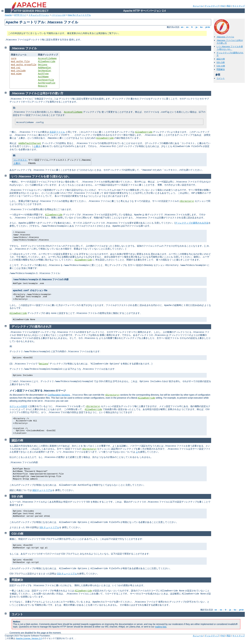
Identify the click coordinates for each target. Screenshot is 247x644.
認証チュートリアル (42, 490)
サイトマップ (239, 6)
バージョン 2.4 (58, 15)
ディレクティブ (212, 6)
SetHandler (45, 71)
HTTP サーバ (20, 15)
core (14, 58)
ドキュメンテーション (39, 15)
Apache (8, 15)
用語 (229, 6)
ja (197, 27)
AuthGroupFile (47, 83)
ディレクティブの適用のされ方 (32, 327)
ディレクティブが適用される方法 (192, 223)
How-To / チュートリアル (79, 15)
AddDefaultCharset (30, 143)
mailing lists (161, 627)
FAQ (223, 6)
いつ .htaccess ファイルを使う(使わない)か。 (230, 48)
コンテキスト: (20, 160)
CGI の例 (221, 66)
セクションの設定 (18, 406)
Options (43, 65)
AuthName (43, 77)
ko (201, 27)
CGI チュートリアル (67, 574)
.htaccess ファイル (225, 37)
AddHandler (45, 68)
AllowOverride (47, 62)
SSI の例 (221, 62)
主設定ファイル (57, 132)
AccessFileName (47, 58)
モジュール (198, 6)
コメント (221, 78)
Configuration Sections (59, 395)
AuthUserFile (46, 80)
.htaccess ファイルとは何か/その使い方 (37, 93)
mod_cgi (16, 68)
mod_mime (16, 74)
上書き (37, 146)
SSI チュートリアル (49, 527)
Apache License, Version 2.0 (29, 638)
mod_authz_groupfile (24, 65)
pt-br (208, 27)
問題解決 (221, 69)
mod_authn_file (20, 62)
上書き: (17, 163)
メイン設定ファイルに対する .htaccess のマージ (38, 391)
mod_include (18, 71)
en (182, 27)
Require (43, 86)
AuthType (43, 74)
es (187, 27)
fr (192, 27)
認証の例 (221, 59)
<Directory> (187, 201)
